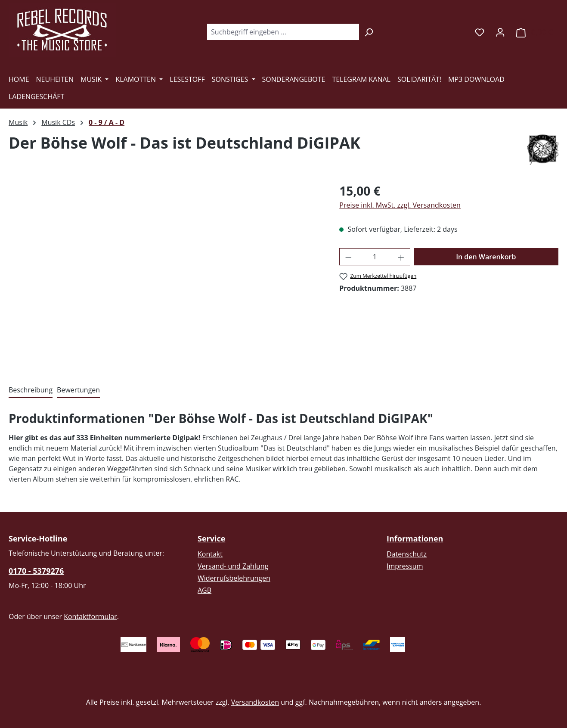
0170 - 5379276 (36, 571)
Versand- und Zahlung (233, 566)
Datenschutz (407, 554)
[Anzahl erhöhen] (401, 257)
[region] (165, 274)
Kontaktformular (90, 616)
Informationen (415, 538)
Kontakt (210, 554)
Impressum (405, 566)
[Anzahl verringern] (348, 257)
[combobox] (283, 32)
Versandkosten (255, 702)
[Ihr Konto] (500, 32)
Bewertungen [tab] (78, 390)
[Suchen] (369, 32)
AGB (204, 590)
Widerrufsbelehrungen (234, 578)
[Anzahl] (375, 257)
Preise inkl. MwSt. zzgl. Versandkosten (400, 205)
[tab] (31, 390)
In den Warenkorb (486, 257)
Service (211, 538)
